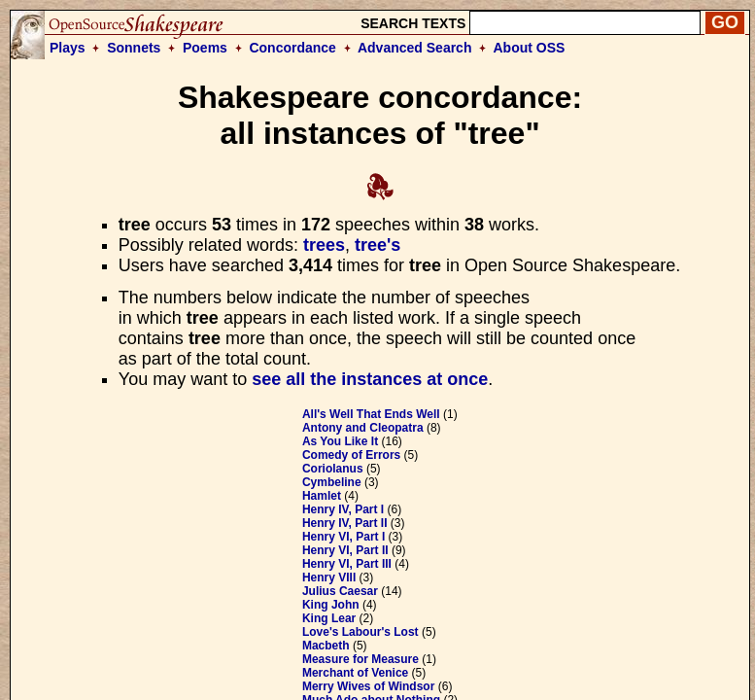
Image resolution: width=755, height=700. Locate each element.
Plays (68, 48)
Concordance (292, 48)
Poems (205, 48)
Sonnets (134, 48)
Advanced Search (415, 48)
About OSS (530, 48)
